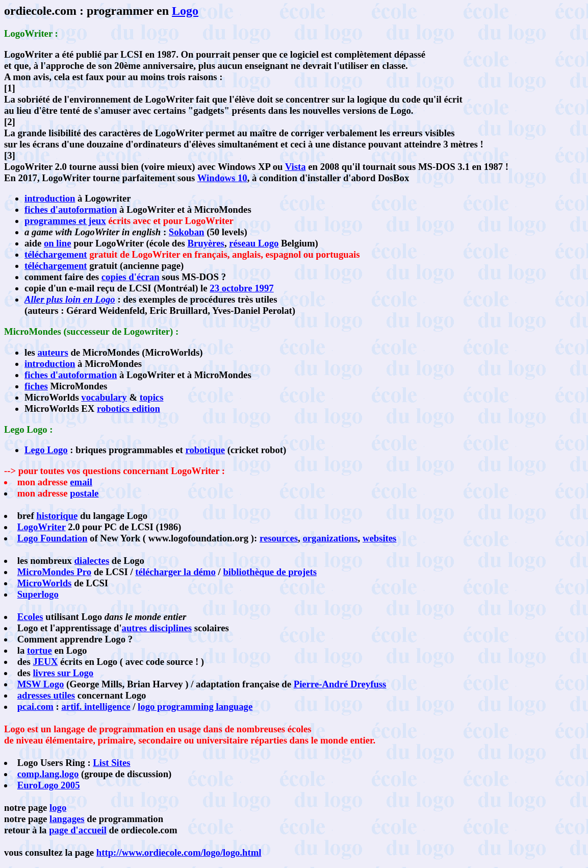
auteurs (53, 352)
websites (380, 538)
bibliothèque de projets (270, 572)
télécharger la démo (175, 572)
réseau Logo (254, 243)
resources (279, 538)
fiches (36, 386)
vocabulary (104, 397)
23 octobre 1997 (241, 288)
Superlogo (38, 594)
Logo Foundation (53, 538)
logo (58, 808)
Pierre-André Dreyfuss (340, 684)
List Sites (111, 763)
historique (57, 516)
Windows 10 (222, 178)
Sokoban (187, 232)
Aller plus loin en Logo (70, 299)
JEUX (45, 662)
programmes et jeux (65, 221)
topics (152, 397)
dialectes (92, 561)
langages (67, 819)
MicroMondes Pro (54, 572)
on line (58, 243)
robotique (206, 450)
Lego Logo (46, 450)
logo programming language (195, 706)
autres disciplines (157, 628)
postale (84, 493)
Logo (185, 11)
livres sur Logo (63, 673)
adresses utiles (46, 695)
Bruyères (206, 243)
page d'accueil (78, 830)
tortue (40, 650)
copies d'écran (131, 277)
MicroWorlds (45, 583)
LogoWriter (42, 527)
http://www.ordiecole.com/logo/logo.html (179, 852)
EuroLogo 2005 (49, 785)
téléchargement (56, 254)
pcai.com (35, 706)
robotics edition (129, 408)
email (81, 482)
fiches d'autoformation (71, 209)
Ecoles (30, 617)
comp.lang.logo (48, 774)
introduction (50, 198)
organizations (330, 538)
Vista (296, 167)
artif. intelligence (96, 706)
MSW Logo (41, 684)
